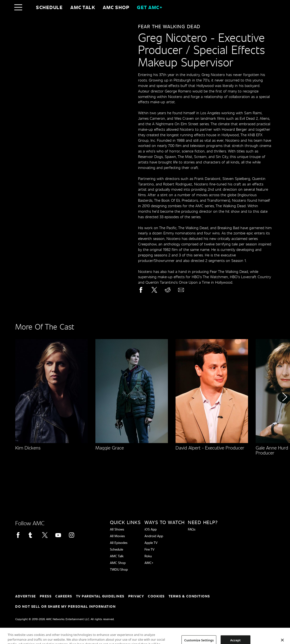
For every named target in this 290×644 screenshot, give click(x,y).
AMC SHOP (116, 7)
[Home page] (28, 7)
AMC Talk (83, 7)
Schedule (49, 7)
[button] (284, 410)
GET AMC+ (150, 7)
